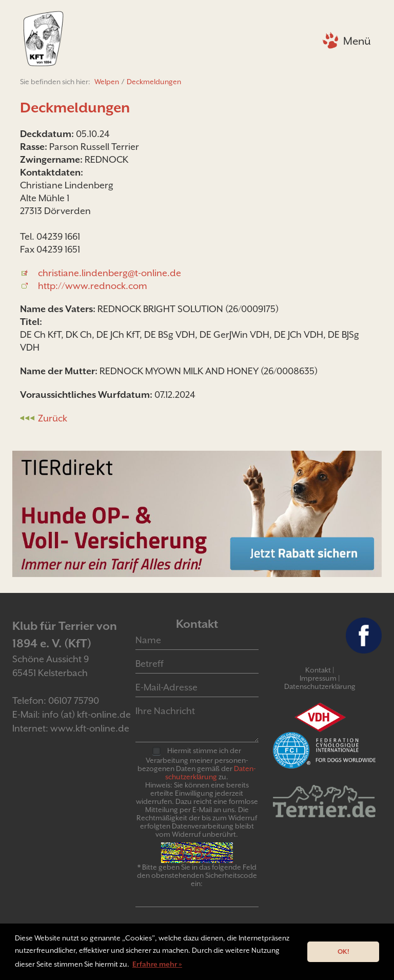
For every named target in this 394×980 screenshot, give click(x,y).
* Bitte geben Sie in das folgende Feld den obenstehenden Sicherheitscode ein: (197, 875)
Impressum (318, 678)
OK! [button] (343, 952)
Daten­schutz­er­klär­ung (211, 773)
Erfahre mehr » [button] (157, 964)
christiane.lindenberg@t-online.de (110, 273)
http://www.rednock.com (93, 286)
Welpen (107, 82)
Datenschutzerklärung (320, 686)
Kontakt (318, 670)
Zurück (53, 418)
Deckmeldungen (154, 82)
